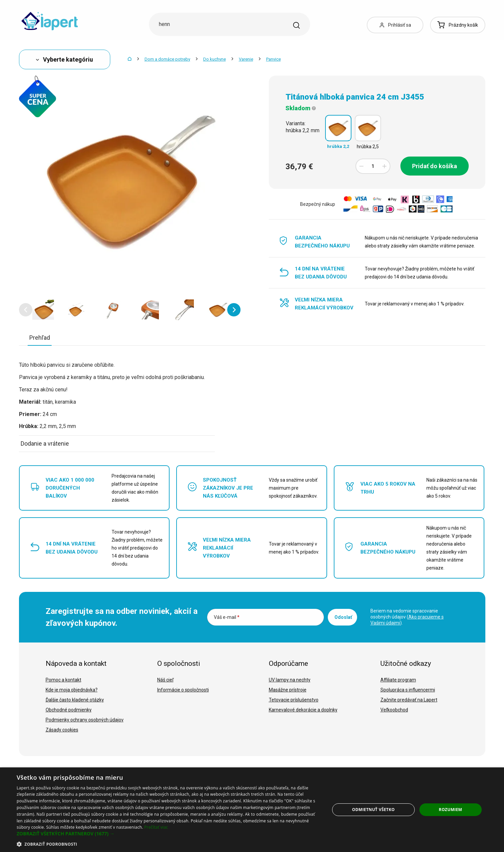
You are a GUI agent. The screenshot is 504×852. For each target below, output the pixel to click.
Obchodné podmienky (69, 710)
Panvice (273, 59)
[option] (43, 310)
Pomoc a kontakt (63, 680)
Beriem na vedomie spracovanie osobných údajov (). (407, 617)
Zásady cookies (62, 730)
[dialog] (252, 810)
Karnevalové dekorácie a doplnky (303, 710)
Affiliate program (398, 680)
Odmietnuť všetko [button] (373, 810)
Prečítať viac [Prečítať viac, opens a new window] (156, 827)
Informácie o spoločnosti (183, 690)
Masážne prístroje (288, 690)
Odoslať (343, 617)
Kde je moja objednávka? (72, 690)
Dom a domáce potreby (167, 59)
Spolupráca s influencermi (408, 690)
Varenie (246, 59)
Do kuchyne (215, 59)
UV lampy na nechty (290, 680)
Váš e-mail (227, 617)
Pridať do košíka (435, 166)
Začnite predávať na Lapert (409, 700)
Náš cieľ (165, 680)
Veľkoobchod (394, 710)
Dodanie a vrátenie (45, 443)
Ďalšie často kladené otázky (75, 700)
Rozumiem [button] (450, 810)
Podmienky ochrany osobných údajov (85, 720)
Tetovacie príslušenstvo (294, 700)
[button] (26, 310)
